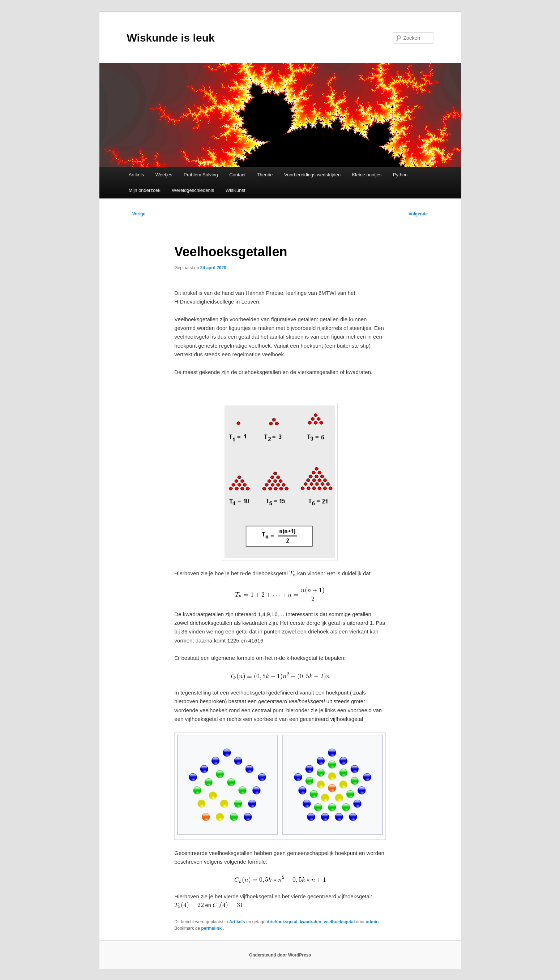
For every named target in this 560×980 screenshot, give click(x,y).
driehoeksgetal (282, 922)
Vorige (136, 214)
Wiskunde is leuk (171, 38)
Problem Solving (201, 175)
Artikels (136, 175)
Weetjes (164, 175)
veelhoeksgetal (339, 922)
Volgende (421, 214)
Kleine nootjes (367, 175)
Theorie (265, 175)
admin (373, 922)
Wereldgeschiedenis (193, 190)
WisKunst (236, 190)
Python (400, 175)
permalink (212, 928)
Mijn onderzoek (145, 190)
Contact (237, 175)
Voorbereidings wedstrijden (312, 175)
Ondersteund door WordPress (280, 955)
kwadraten (310, 922)
